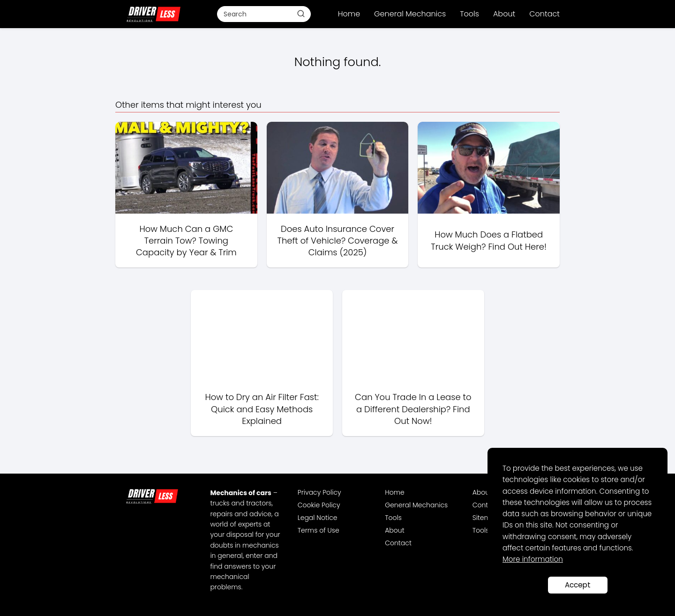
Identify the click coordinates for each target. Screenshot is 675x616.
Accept (578, 585)
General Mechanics (410, 14)
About (504, 14)
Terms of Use (319, 530)
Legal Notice (318, 518)
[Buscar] (301, 14)
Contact (544, 14)
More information (533, 559)
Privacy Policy (319, 492)
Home (349, 14)
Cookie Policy (319, 505)
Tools (469, 14)
